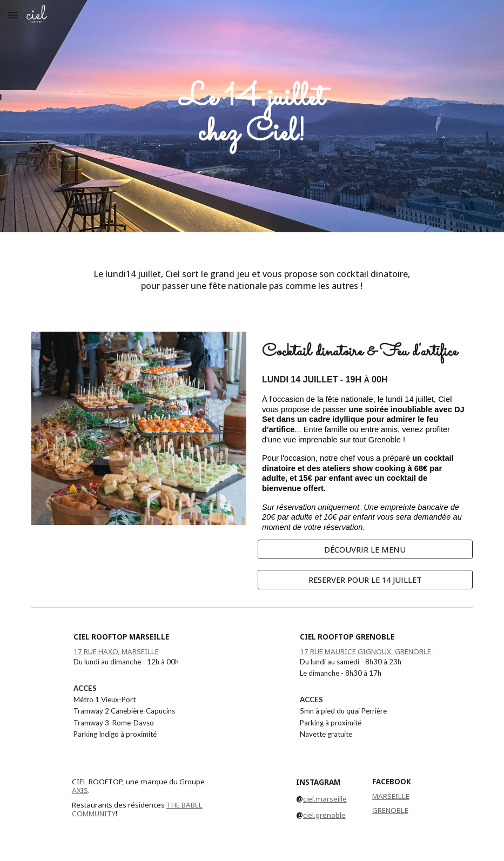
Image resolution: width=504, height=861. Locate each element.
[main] (252, 116)
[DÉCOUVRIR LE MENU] (365, 550)
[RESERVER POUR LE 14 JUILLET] (365, 580)
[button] (13, 15)
